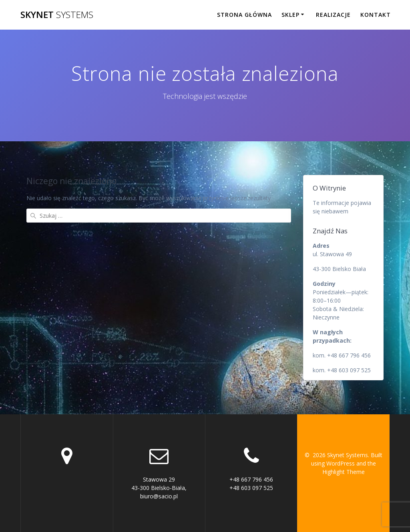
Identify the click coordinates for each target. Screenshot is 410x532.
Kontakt (376, 15)
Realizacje (333, 15)
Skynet (57, 15)
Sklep (290, 15)
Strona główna (244, 15)
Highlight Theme (344, 472)
